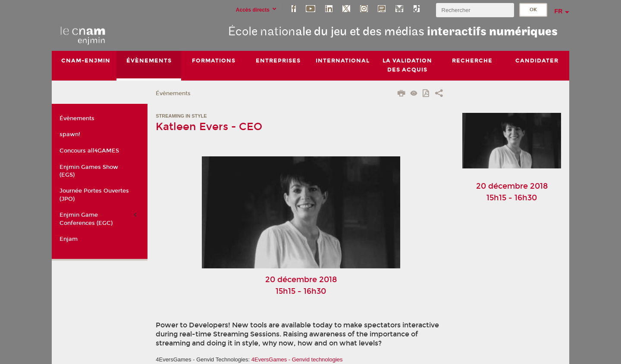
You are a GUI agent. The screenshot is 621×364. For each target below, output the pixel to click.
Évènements (173, 93)
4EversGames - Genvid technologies (297, 359)
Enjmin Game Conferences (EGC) (86, 219)
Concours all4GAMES (89, 151)
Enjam (69, 239)
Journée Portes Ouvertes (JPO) (94, 195)
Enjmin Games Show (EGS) (89, 171)
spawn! (70, 134)
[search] (475, 10)
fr (559, 11)
